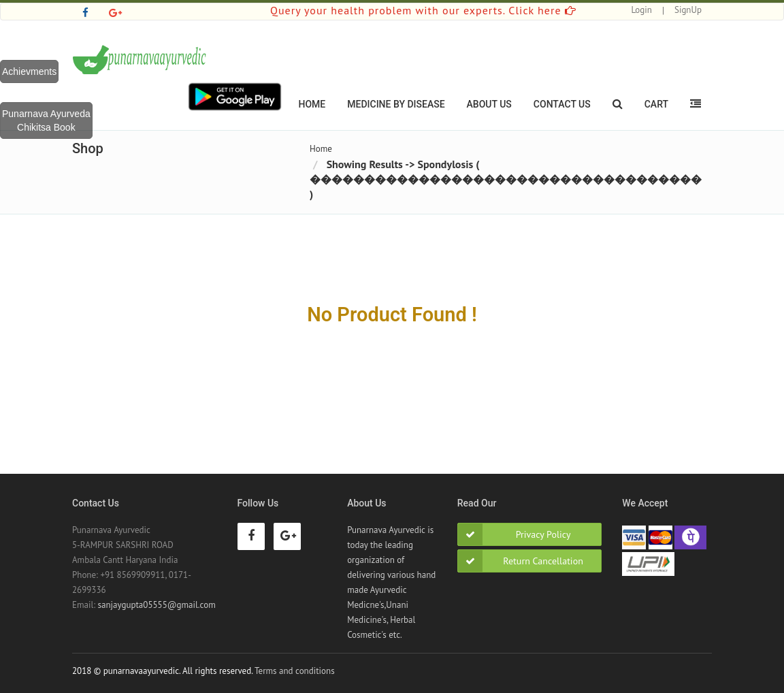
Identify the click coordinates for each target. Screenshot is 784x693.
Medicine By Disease (396, 104)
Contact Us (562, 104)
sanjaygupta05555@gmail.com (157, 605)
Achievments (29, 71)
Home (312, 104)
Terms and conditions (295, 671)
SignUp (688, 10)
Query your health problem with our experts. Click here (423, 10)
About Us (489, 104)
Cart (656, 104)
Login (641, 10)
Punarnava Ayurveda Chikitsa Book (46, 120)
